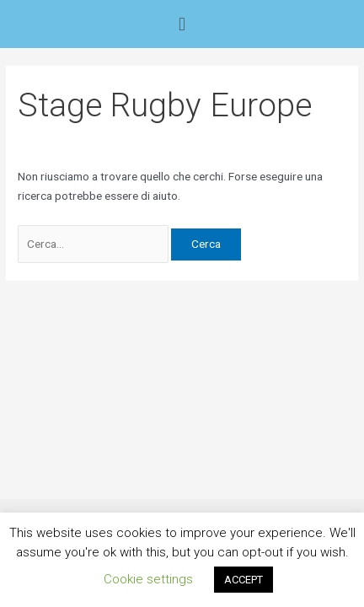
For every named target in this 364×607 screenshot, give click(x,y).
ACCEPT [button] (244, 580)
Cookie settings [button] (148, 579)
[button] (182, 24)
